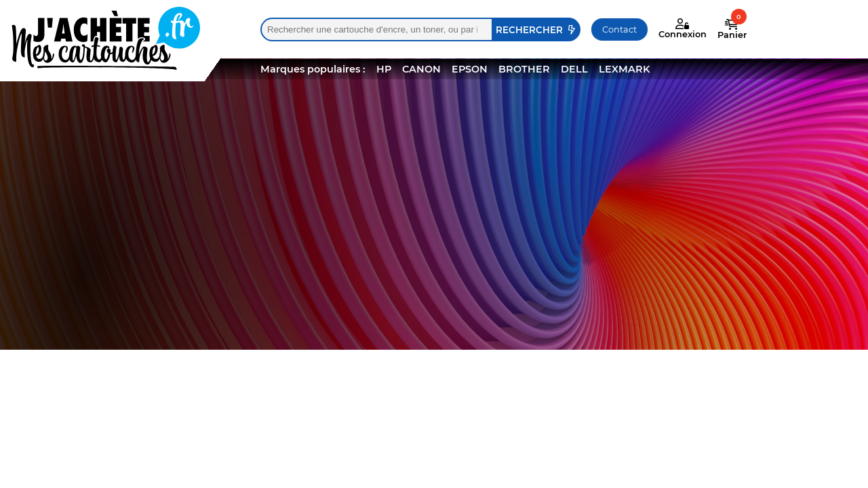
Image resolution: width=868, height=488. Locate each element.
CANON (421, 69)
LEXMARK (624, 69)
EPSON (470, 69)
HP (384, 69)
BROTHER (524, 69)
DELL (574, 69)
